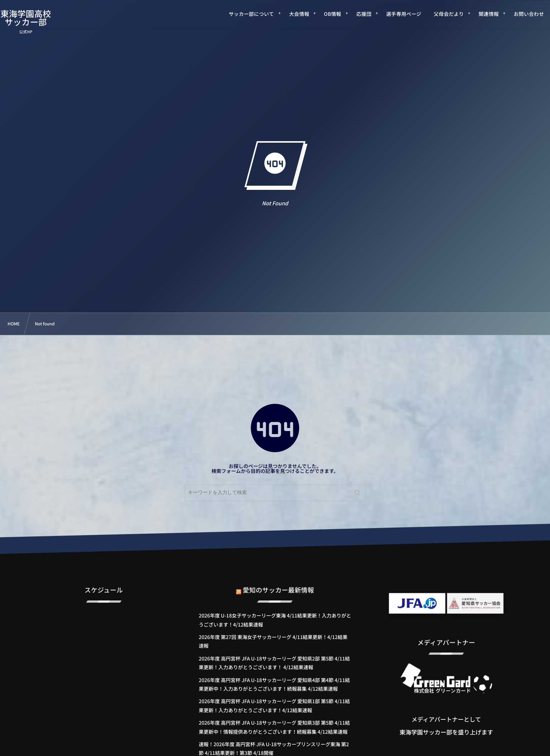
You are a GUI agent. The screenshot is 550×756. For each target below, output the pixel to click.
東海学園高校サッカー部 (36, 18)
